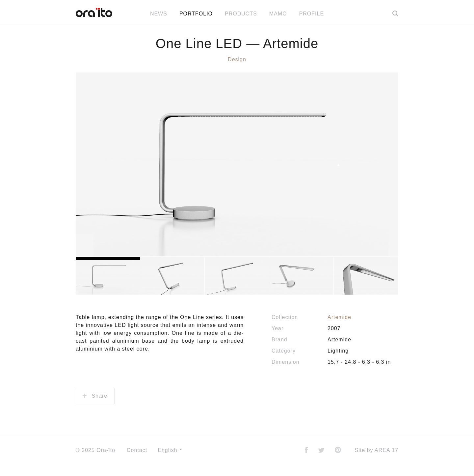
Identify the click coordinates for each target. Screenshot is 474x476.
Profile (312, 14)
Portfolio (196, 14)
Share (95, 409)
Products (241, 14)
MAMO (278, 14)
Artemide (339, 330)
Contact (137, 463)
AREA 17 (386, 463)
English (170, 463)
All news (237, 32)
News (159, 14)
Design (237, 72)
